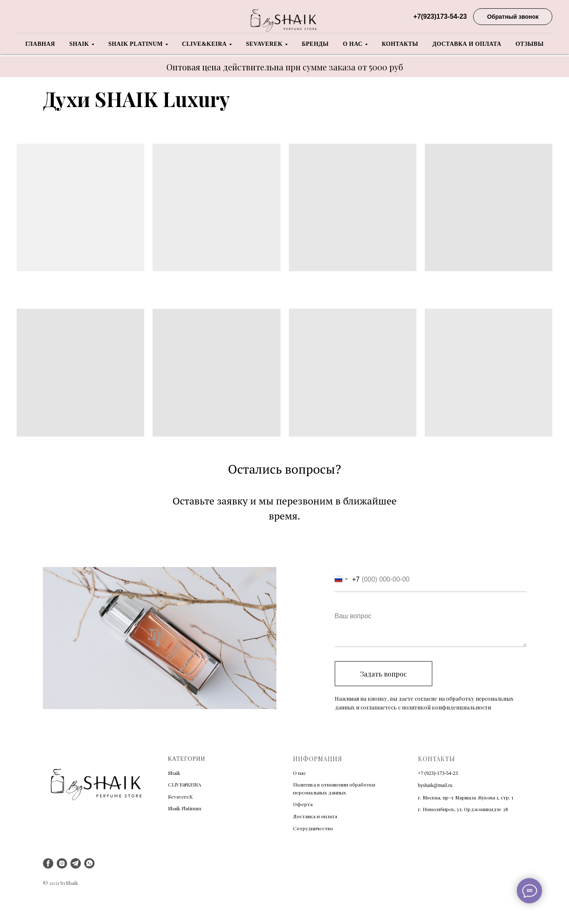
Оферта (303, 804)
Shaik (79, 44)
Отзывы (530, 44)
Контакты (400, 44)
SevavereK (180, 797)
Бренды (315, 44)
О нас (352, 44)
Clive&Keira (204, 44)
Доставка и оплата (467, 44)
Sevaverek (264, 44)
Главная (40, 44)
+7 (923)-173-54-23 (438, 773)
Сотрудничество (313, 828)
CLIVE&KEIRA (185, 784)
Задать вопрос (384, 674)
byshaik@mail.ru (435, 785)
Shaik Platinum (136, 44)
